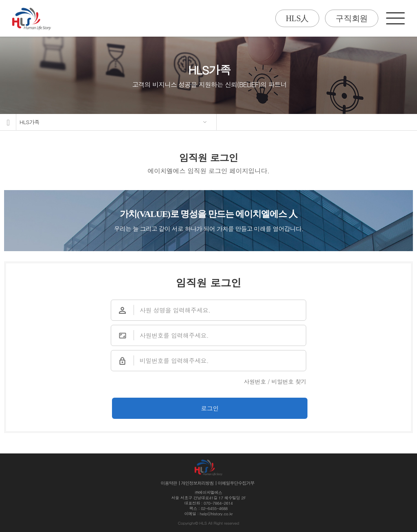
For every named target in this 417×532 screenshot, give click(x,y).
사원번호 (255, 381)
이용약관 (169, 483)
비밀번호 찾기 (289, 381)
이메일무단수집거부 (236, 483)
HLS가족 (30, 122)
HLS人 (297, 18)
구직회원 (352, 18)
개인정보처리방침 (198, 483)
